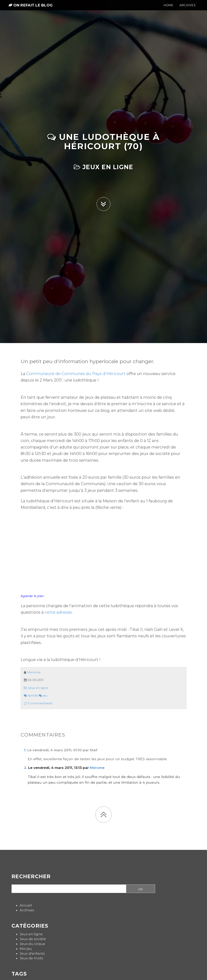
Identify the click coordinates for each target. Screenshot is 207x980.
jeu (43, 696)
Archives (27, 910)
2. (26, 768)
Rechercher (31, 877)
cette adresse (58, 612)
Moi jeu (26, 949)
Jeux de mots (31, 958)
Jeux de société (33, 939)
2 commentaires (38, 703)
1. (25, 750)
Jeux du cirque (32, 944)
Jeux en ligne (104, 167)
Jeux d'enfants (32, 953)
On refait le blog (31, 9)
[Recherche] (68, 889)
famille (31, 696)
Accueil (26, 905)
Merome (34, 672)
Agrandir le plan (32, 596)
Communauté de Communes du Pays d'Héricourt (76, 374)
